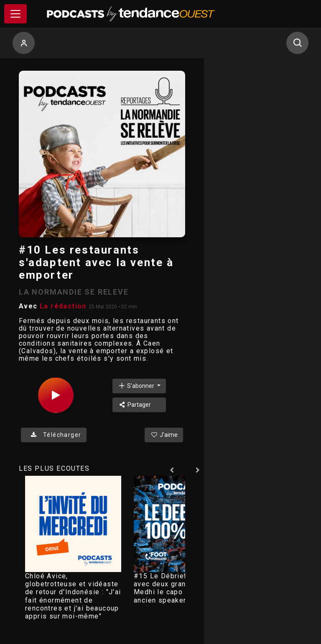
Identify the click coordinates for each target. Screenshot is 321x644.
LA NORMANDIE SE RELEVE (74, 292)
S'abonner (137, 386)
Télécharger (54, 435)
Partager (134, 405)
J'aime (164, 435)
